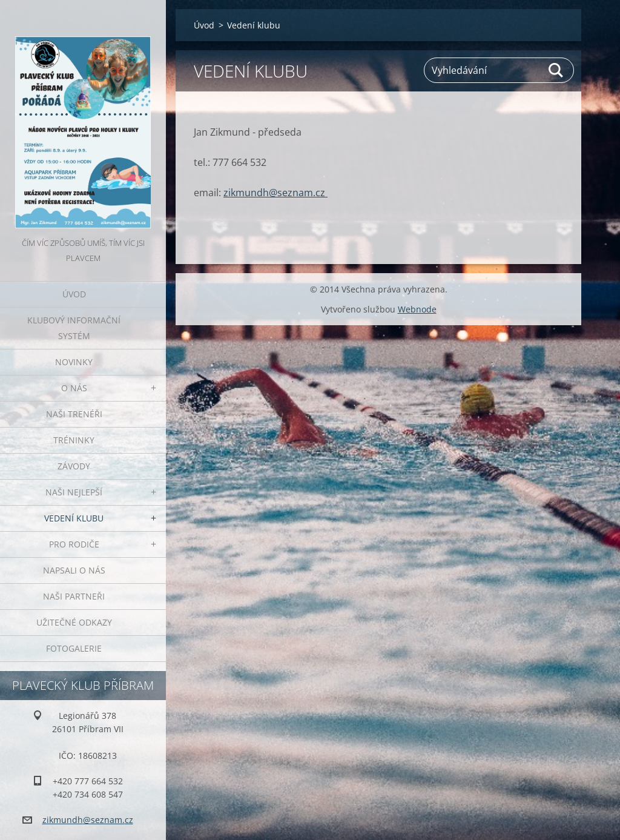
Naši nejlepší (74, 492)
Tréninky (74, 440)
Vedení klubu (74, 518)
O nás (74, 388)
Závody (74, 466)
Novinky (74, 362)
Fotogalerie (74, 648)
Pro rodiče (74, 544)
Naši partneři (74, 596)
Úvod (74, 294)
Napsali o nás (74, 570)
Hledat (556, 70)
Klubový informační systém (74, 328)
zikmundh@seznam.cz (275, 193)
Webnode (417, 309)
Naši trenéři (74, 414)
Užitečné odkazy (74, 622)
